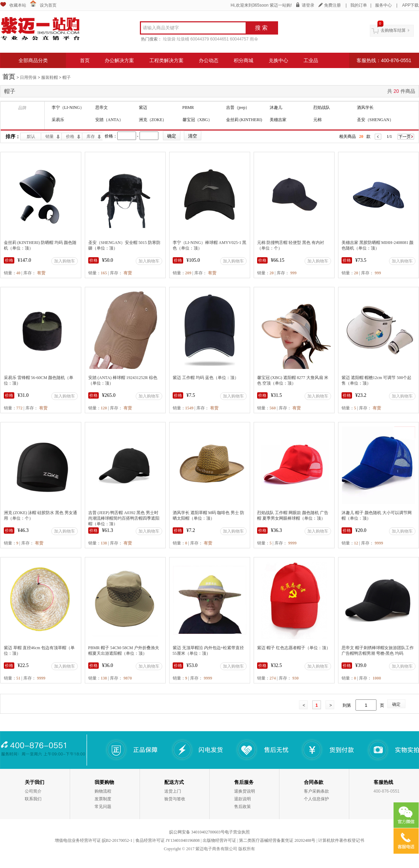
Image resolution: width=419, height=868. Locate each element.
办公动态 (209, 60)
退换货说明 (245, 791)
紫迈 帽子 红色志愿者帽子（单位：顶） (294, 648)
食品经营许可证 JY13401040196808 (167, 840)
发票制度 (103, 799)
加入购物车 (65, 261)
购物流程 (103, 791)
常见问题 (103, 807)
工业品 (311, 60)
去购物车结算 (393, 30)
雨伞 (254, 39)
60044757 (239, 39)
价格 (70, 136)
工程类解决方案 (166, 60)
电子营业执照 (237, 832)
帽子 (67, 77)
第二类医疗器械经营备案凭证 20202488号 (277, 840)
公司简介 (33, 791)
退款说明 (242, 799)
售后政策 (242, 807)
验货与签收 (175, 799)
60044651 (219, 39)
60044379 (200, 39)
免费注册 (332, 5)
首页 (85, 60)
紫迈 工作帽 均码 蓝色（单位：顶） (206, 378)
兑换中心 (278, 60)
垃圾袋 (169, 39)
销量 (50, 136)
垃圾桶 (183, 39)
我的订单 (359, 5)
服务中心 (383, 5)
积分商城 (244, 60)
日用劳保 (28, 77)
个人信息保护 (316, 799)
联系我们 (33, 799)
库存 (91, 136)
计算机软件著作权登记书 (341, 840)
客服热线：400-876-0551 (384, 60)
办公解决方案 (119, 60)
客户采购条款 (316, 791)
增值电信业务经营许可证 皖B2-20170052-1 (94, 840)
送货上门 (173, 791)
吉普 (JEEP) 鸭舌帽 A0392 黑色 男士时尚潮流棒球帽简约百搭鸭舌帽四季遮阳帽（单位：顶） (124, 518)
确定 (396, 704)
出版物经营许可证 (219, 840)
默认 (31, 136)
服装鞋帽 (50, 77)
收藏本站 (18, 5)
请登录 (308, 5)
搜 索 (261, 28)
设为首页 (48, 5)
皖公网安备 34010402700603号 (197, 832)
